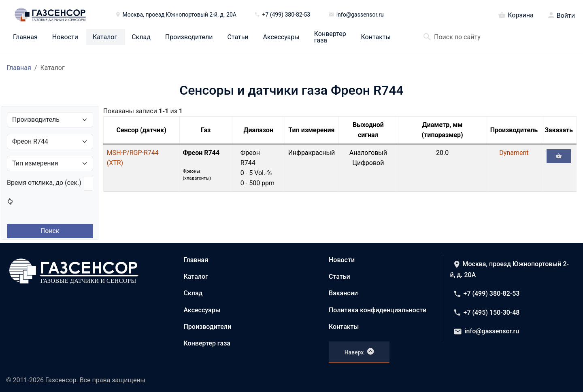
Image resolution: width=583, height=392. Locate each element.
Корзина (516, 15)
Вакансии (343, 293)
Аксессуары (281, 37)
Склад (141, 37)
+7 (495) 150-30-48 (487, 313)
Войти (566, 16)
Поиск (50, 231)
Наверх (359, 352)
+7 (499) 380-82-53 (487, 293)
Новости (65, 37)
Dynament (514, 153)
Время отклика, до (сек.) (44, 183)
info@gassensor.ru (487, 331)
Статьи (238, 37)
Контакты (376, 37)
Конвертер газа (330, 37)
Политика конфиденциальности (378, 310)
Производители (189, 37)
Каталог (105, 37)
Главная (25, 37)
